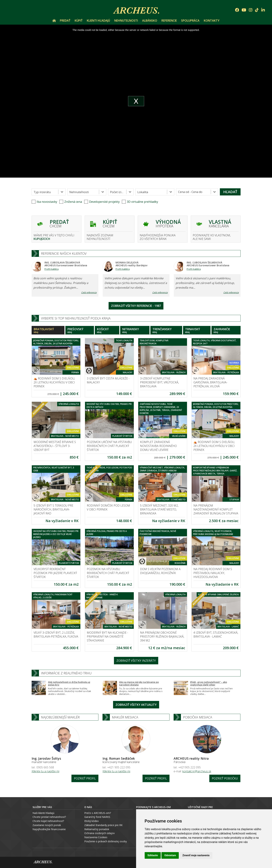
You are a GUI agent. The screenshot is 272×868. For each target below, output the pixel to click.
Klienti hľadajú (98, 21)
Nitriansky (135, 330)
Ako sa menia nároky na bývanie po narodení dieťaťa (139, 683)
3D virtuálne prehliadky (140, 202)
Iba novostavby (44, 202)
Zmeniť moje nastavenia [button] (196, 855)
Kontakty (212, 21)
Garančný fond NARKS (97, 817)
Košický (107, 330)
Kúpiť (79, 21)
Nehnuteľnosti (126, 21)
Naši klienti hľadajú (43, 813)
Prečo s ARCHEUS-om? (98, 813)
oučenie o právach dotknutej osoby (106, 841)
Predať (65, 21)
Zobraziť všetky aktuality (136, 705)
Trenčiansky (166, 330)
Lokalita (143, 192)
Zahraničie (226, 330)
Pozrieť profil (85, 778)
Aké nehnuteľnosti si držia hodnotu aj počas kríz (69, 683)
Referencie (169, 21)
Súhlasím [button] (153, 855)
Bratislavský (48, 330)
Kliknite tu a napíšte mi (45, 771)
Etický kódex (91, 821)
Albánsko (150, 21)
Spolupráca (190, 21)
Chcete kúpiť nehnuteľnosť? (48, 821)
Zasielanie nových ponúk (47, 825)
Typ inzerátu (42, 192)
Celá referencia (89, 292)
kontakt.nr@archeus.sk (197, 771)
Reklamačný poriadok (97, 829)
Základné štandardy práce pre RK (103, 825)
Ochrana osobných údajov (99, 833)
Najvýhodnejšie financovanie (49, 829)
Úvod (54, 21)
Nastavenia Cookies (96, 837)
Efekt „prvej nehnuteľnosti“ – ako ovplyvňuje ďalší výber (209, 683)
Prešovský (80, 330)
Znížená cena (71, 202)
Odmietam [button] (170, 855)
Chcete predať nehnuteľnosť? (49, 817)
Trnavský (197, 330)
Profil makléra (52, 269)
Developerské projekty (104, 202)
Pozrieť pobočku (225, 778)
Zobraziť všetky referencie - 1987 (136, 306)
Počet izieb (117, 192)
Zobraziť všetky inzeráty (136, 661)
